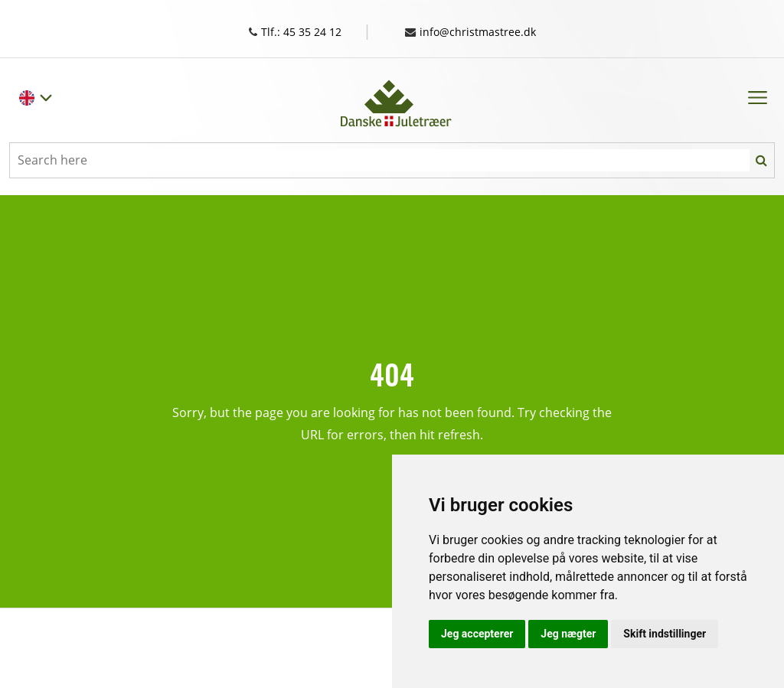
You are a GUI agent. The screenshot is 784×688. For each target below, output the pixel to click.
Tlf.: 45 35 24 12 (306, 31)
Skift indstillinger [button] (665, 634)
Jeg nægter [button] (568, 634)
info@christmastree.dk (479, 31)
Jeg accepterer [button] (477, 634)
